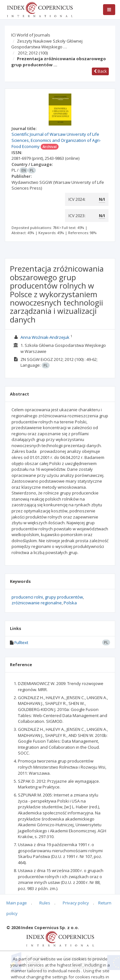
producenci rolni (27, 597)
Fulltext (21, 642)
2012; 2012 (33, 53)
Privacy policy (76, 903)
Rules (45, 903)
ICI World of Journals (31, 35)
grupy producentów (64, 597)
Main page (17, 903)
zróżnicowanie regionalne (37, 603)
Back (100, 71)
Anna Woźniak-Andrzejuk (45, 337)
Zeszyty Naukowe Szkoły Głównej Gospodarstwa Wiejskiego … (47, 44)
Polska (70, 603)
